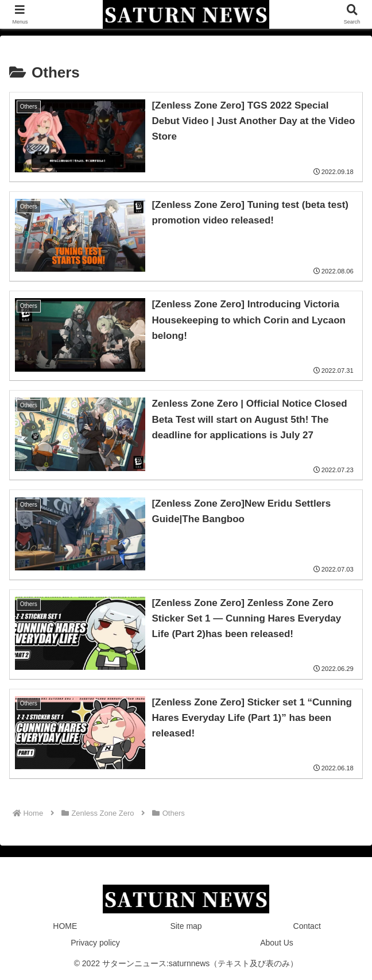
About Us (277, 943)
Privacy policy (95, 943)
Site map (186, 926)
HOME (65, 926)
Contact (307, 926)
